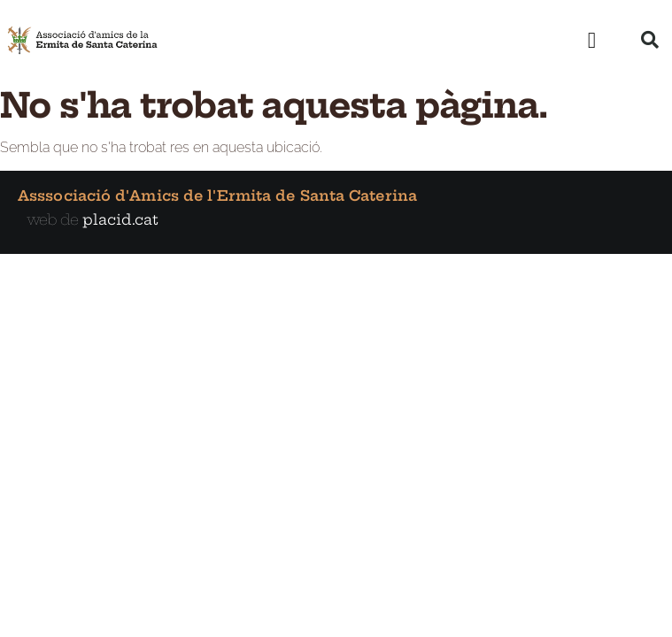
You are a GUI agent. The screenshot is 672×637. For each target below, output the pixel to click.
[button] (591, 40)
